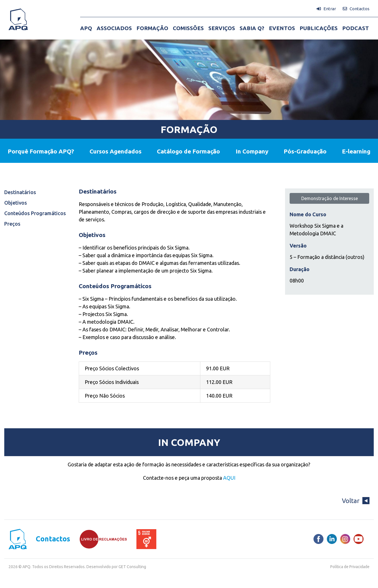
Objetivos (16, 203)
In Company (252, 151)
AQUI (229, 478)
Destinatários (20, 192)
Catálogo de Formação (188, 151)
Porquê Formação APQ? (41, 151)
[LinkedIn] (332, 539)
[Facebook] (318, 539)
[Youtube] (359, 539)
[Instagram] (345, 539)
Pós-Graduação (305, 151)
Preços (12, 224)
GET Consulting (132, 567)
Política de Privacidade (350, 567)
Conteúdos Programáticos (35, 213)
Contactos (53, 539)
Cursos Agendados (116, 151)
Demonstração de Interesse (330, 198)
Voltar (356, 501)
